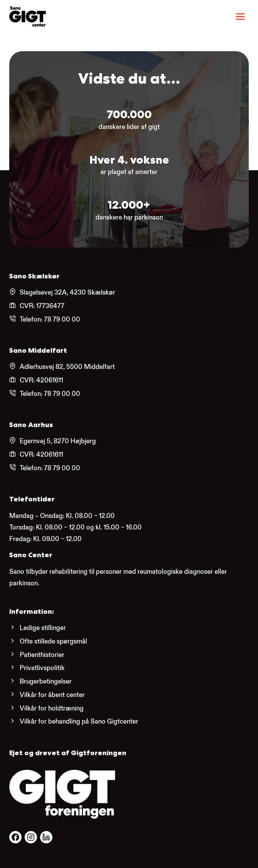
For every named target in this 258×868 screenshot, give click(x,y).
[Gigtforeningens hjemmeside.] (62, 794)
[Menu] (240, 17)
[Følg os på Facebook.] (15, 837)
